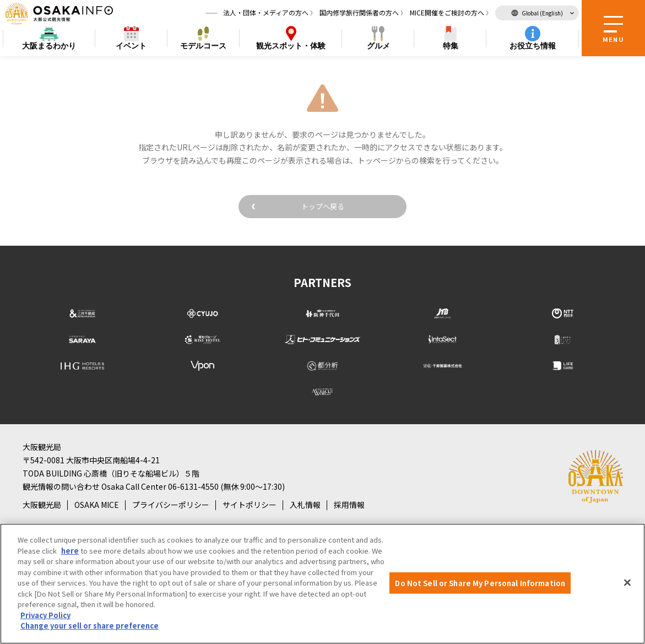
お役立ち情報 (533, 47)
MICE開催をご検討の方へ (447, 13)
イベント (131, 47)
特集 (451, 47)
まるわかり (49, 48)
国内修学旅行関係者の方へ (359, 13)
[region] (323, 584)
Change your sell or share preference (90, 626)
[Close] (627, 582)
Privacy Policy (45, 615)
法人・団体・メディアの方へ (266, 13)
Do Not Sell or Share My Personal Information (480, 583)
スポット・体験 (291, 48)
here (70, 551)
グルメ (378, 47)
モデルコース (203, 47)
